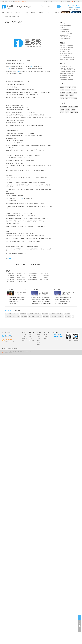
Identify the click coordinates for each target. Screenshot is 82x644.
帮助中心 (57, 1)
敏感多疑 (76, 107)
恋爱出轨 (62, 90)
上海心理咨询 (16, 314)
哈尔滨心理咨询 (16, 316)
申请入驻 (31, 336)
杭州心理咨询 (8, 314)
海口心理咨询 (68, 316)
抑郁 (31, 66)
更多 (26, 289)
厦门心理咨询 (31, 316)
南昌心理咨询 (39, 316)
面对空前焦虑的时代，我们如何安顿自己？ (16, 298)
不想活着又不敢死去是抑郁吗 (66, 48)
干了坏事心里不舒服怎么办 (11, 276)
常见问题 (31, 338)
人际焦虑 (75, 98)
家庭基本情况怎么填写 (65, 50)
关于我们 (51, 1)
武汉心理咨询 (52, 314)
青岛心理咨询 (8, 316)
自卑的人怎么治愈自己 (22, 265)
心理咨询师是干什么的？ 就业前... (68, 77)
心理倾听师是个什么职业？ (66, 66)
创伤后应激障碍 (63, 107)
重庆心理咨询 (45, 314)
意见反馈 (68, 1)
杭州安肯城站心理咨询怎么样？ (23, 280)
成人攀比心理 (68, 98)
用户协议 (46, 334)
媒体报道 (38, 342)
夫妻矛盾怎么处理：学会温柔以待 (61, 300)
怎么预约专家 (24, 334)
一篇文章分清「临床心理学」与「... (68, 68)
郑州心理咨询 (46, 316)
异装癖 (72, 112)
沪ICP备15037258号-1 (27, 351)
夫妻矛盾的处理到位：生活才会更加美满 (63, 298)
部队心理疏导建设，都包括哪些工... (41, 265)
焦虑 (42, 150)
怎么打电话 (24, 336)
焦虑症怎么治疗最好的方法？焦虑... (45, 278)
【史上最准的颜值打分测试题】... (67, 59)
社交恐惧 (68, 110)
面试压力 (62, 112)
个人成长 (22, 198)
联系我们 (63, 1)
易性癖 (67, 112)
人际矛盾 (70, 107)
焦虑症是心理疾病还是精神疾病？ (11, 278)
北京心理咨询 (38, 314)
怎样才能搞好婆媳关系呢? (34, 276)
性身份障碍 (69, 93)
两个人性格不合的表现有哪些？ (61, 303)
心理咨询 (18, 71)
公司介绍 (38, 334)
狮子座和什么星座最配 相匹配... (67, 57)
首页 (6, 16)
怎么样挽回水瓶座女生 (22, 282)
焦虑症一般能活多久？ (44, 276)
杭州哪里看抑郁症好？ (22, 274)
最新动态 (38, 340)
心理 (9, 69)
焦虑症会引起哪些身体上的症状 (23, 278)
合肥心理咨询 (24, 316)
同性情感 (74, 87)
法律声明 (46, 338)
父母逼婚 (71, 95)
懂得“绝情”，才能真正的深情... (67, 46)
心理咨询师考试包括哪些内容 (66, 79)
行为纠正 (68, 90)
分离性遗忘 (68, 87)
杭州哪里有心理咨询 (44, 274)
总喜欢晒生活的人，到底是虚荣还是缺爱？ (16, 300)
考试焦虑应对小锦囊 (11, 303)
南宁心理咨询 (61, 316)
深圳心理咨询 (23, 314)
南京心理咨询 (60, 314)
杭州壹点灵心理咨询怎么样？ (34, 280)
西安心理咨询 (67, 314)
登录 (78, 1)
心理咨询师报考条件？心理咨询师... (68, 72)
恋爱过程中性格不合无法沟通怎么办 (62, 301)
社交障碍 (75, 93)
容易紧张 (62, 110)
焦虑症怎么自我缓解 (10, 280)
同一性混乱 (63, 93)
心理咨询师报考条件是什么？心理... (68, 70)
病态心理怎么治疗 (21, 276)
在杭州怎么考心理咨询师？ (45, 280)
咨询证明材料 (32, 340)
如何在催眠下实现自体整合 (13, 301)
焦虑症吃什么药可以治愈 (33, 278)
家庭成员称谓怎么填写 (65, 52)
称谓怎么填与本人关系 (65, 55)
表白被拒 (62, 95)
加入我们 (38, 344)
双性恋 (76, 112)
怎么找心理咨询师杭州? (10, 282)
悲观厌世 (73, 90)
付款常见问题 (24, 338)
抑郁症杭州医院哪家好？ (11, 274)
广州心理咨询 (30, 314)
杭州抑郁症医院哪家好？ (33, 274)
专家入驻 (46, 1)
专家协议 (46, 336)
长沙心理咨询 (53, 316)
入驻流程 (31, 334)
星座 (67, 95)
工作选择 (73, 110)
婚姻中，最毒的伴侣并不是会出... (67, 53)
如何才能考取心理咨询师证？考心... (68, 74)
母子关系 (62, 98)
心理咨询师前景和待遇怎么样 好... (68, 76)
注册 (75, 1)
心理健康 (10, 259)
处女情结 (62, 87)
